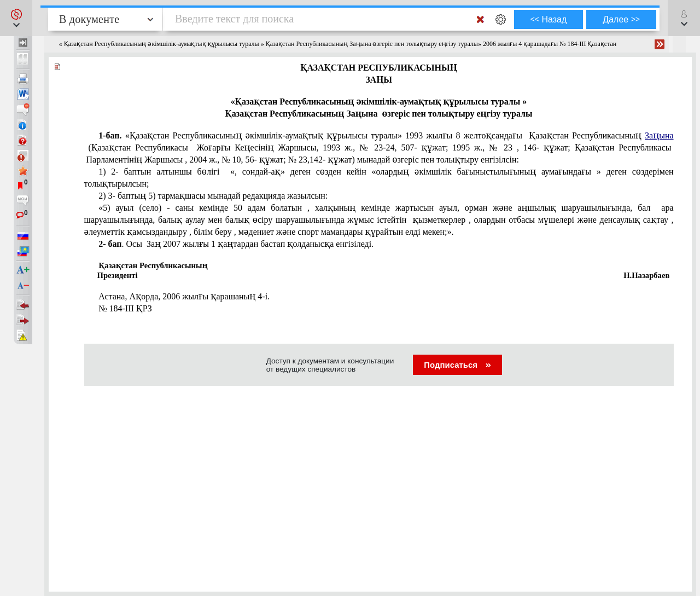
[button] (16, 18)
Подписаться (457, 365)
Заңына (659, 135)
